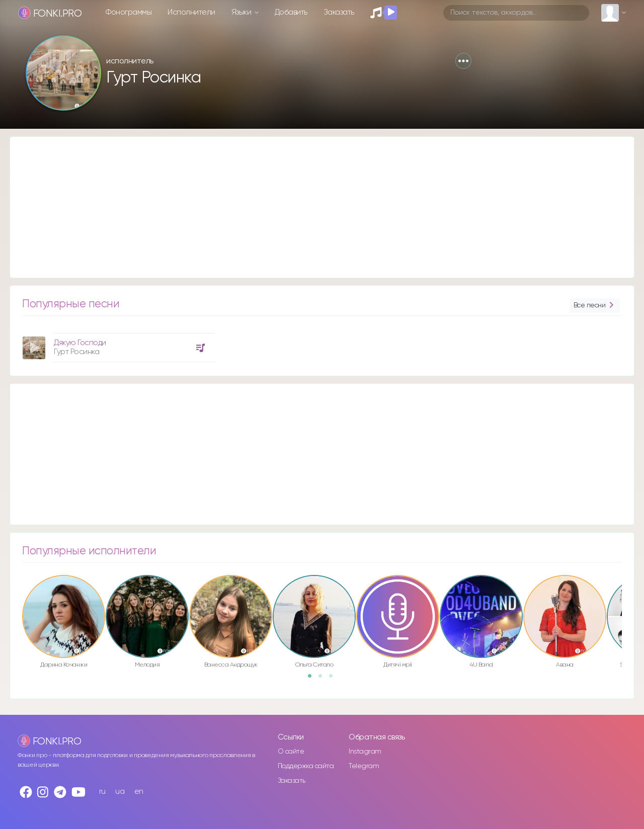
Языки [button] (242, 12)
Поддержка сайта (306, 766)
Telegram (364, 766)
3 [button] (334, 679)
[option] (117, 344)
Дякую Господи (80, 343)
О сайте (291, 752)
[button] (463, 61)
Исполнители (191, 12)
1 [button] (313, 679)
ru (102, 792)
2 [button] (324, 679)
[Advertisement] (312, 207)
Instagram (365, 752)
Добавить (291, 12)
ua (120, 792)
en (139, 792)
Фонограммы (129, 12)
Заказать (339, 12)
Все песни (595, 306)
